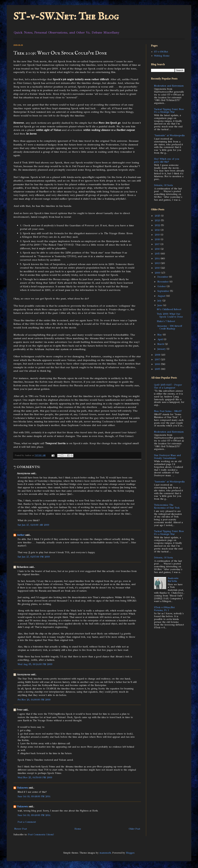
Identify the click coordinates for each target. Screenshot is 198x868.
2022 (158, 225)
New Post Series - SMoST (168, 411)
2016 (158, 249)
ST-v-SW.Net (161, 52)
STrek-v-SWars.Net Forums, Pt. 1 (164, 609)
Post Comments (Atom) (41, 835)
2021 (158, 230)
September (164, 291)
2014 (158, 259)
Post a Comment (27, 822)
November (163, 282)
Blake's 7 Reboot (166, 321)
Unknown (22, 788)
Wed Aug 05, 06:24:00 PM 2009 (35, 664)
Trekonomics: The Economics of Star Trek (167, 506)
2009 (158, 273)
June (160, 305)
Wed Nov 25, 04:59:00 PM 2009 (35, 778)
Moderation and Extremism (169, 86)
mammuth (105, 853)
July (160, 301)
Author (21, 535)
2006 (158, 364)
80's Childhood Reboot (169, 309)
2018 (158, 239)
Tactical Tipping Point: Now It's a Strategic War (169, 111)
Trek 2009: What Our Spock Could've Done (170, 315)
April (160, 339)
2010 (158, 268)
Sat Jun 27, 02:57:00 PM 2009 (34, 557)
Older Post (134, 829)
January (162, 349)
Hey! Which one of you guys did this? (167, 160)
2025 (158, 216)
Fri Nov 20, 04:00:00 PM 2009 (34, 700)
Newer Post (21, 829)
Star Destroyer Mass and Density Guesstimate (167, 457)
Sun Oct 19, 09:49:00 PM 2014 (34, 815)
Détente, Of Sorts (163, 185)
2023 (158, 220)
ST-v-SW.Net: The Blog (66, 17)
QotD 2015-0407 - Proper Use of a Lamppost (168, 386)
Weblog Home (162, 56)
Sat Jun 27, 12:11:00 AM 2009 (33, 525)
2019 (158, 235)
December (163, 277)
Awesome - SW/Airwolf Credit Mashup (169, 327)
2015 (158, 254)
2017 (158, 244)
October (162, 286)
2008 (158, 355)
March (161, 344)
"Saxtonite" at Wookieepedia (169, 135)
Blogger (130, 853)
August (162, 296)
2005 (158, 369)
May (160, 335)
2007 (158, 360)
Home (78, 829)
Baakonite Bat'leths (173, 580)
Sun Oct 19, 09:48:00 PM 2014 (34, 796)
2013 (158, 263)
